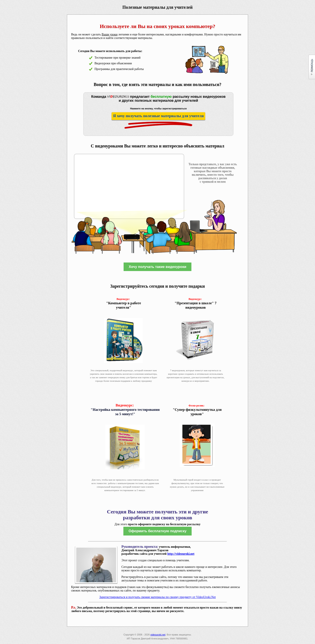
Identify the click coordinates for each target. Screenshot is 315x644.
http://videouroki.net (181, 554)
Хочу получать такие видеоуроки (158, 267)
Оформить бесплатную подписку (158, 531)
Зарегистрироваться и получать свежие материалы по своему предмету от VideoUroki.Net (157, 597)
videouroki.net (158, 635)
